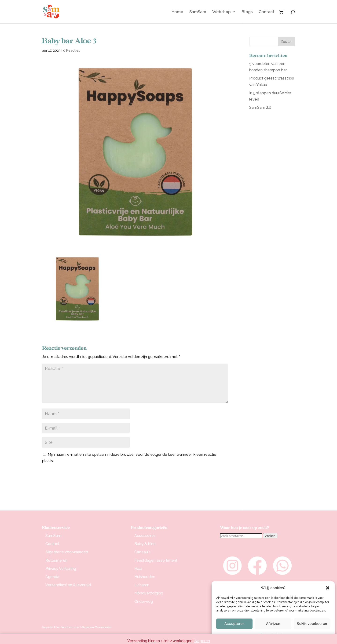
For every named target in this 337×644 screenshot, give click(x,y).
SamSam (198, 12)
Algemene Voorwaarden (67, 552)
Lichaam (142, 585)
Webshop (222, 12)
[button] (328, 588)
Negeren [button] (202, 641)
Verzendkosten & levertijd (68, 585)
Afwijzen (273, 624)
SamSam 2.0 (260, 107)
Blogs (247, 12)
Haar (138, 569)
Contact (266, 12)
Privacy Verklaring (61, 569)
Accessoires (145, 536)
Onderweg (144, 602)
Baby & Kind (145, 544)
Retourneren (56, 560)
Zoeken (270, 536)
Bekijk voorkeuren (312, 624)
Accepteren (234, 624)
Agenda (52, 577)
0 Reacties (72, 51)
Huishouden (145, 577)
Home (177, 12)
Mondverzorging (149, 593)
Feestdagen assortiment (156, 560)
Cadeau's (142, 552)
